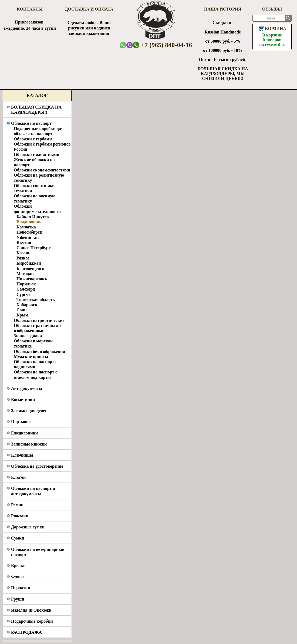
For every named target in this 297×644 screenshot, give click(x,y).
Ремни (17, 505)
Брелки (18, 566)
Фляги (17, 577)
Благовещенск (31, 269)
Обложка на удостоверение (37, 466)
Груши (18, 599)
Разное (23, 258)
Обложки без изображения (39, 351)
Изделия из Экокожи (31, 610)
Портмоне (21, 422)
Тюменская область (36, 300)
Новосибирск (29, 232)
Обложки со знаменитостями (42, 170)
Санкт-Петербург (33, 248)
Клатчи (18, 477)
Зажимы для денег (29, 411)
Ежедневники (24, 433)
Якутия (24, 243)
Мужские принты (31, 357)
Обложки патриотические (39, 320)
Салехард (26, 289)
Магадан (25, 274)
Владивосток (29, 222)
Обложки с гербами (33, 139)
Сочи (21, 310)
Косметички (23, 399)
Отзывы (272, 9)
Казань (23, 253)
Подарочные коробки (32, 621)
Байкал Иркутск (33, 217)
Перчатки (21, 588)
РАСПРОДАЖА (26, 632)
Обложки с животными (37, 155)
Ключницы (22, 455)
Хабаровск (27, 305)
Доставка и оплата (89, 9)
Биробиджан (29, 263)
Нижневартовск (32, 279)
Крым (22, 315)
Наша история (223, 9)
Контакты (30, 9)
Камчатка (26, 227)
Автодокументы (27, 388)
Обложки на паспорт (31, 123)
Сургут (23, 294)
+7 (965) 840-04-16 (163, 45)
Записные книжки (29, 444)
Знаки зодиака (28, 336)
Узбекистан (28, 237)
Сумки (18, 538)
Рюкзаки (20, 516)
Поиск (288, 18)
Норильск (26, 284)
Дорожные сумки (28, 527)
